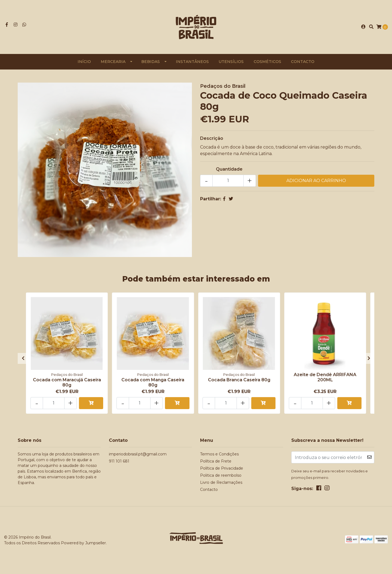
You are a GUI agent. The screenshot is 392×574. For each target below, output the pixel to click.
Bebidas (151, 62)
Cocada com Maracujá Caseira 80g (67, 382)
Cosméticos (267, 62)
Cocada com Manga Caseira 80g (153, 382)
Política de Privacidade (222, 468)
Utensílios (231, 62)
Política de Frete (216, 461)
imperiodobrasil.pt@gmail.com (138, 454)
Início (84, 62)
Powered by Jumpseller (83, 543)
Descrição (212, 138)
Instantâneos (192, 62)
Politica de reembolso (221, 475)
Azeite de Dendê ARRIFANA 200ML (325, 377)
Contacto (303, 62)
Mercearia (113, 62)
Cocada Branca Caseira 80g (239, 380)
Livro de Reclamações (221, 482)
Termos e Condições (219, 454)
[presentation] (23, 358)
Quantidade (229, 169)
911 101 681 (119, 461)
